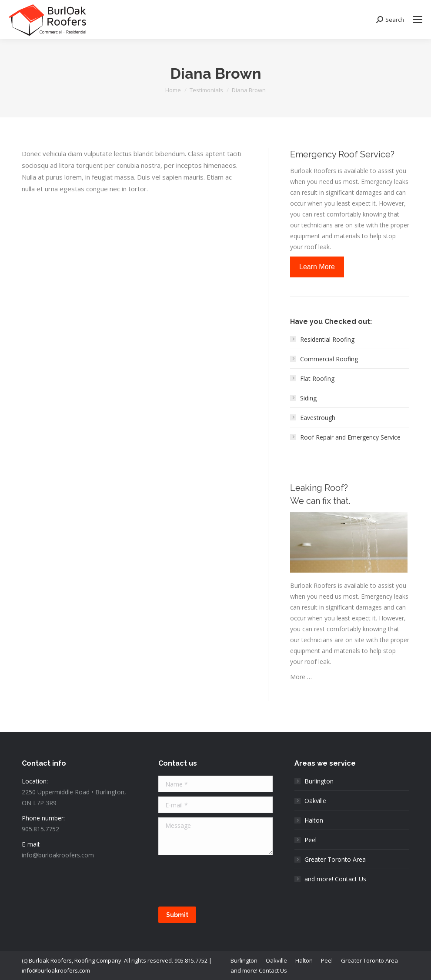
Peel (311, 840)
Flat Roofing (317, 378)
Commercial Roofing (329, 359)
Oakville (315, 801)
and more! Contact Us (335, 879)
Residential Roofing (327, 339)
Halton (314, 820)
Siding (308, 398)
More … (301, 677)
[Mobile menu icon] (418, 20)
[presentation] (224, 881)
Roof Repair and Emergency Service (350, 437)
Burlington (319, 781)
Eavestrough (318, 418)
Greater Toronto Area (335, 859)
